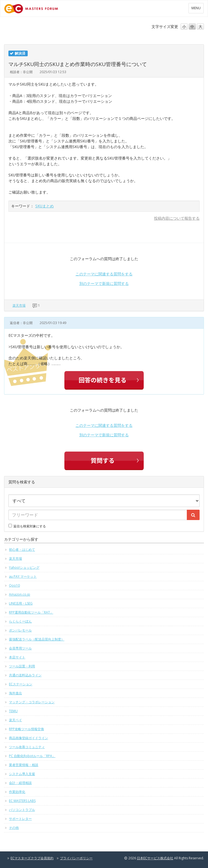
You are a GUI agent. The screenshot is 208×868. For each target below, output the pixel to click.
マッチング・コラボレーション (32, 702)
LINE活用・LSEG (21, 603)
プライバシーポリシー (76, 858)
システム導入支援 (22, 774)
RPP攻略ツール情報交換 (26, 729)
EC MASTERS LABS (22, 801)
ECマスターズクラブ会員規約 (32, 858)
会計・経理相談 (20, 783)
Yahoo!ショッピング (24, 567)
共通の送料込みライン (25, 675)
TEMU (13, 711)
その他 (14, 828)
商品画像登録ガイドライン (29, 738)
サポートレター (20, 819)
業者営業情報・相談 (24, 765)
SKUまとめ (45, 206)
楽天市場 (19, 305)
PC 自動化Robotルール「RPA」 (32, 756)
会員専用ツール (20, 648)
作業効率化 (17, 792)
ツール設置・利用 (22, 666)
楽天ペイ (15, 720)
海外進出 (15, 693)
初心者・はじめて (22, 550)
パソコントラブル (22, 810)
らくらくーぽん (20, 621)
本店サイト (17, 657)
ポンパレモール (20, 630)
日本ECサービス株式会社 (155, 858)
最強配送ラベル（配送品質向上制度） (37, 639)
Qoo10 (14, 585)
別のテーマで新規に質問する (104, 283)
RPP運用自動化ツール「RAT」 (31, 612)
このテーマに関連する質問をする (104, 274)
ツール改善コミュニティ (27, 747)
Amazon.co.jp (20, 594)
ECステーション (21, 684)
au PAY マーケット (23, 576)
